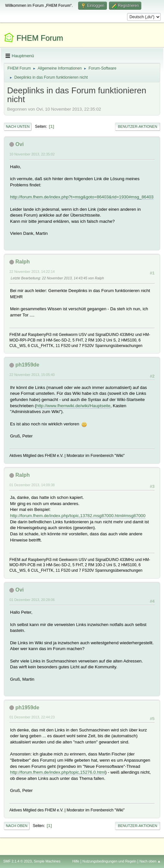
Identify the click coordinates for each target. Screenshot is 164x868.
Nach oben (17, 826)
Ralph (22, 262)
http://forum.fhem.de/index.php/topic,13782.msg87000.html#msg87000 (78, 516)
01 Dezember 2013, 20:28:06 (32, 600)
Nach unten (18, 127)
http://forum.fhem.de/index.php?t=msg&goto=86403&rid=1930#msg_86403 (82, 197)
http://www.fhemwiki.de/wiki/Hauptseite (73, 406)
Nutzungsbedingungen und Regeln (109, 861)
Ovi (19, 144)
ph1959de (27, 365)
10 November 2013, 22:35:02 (32, 154)
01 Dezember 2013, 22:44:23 (32, 717)
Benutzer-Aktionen (138, 127)
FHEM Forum (40, 38)
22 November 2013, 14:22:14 (32, 272)
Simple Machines (47, 861)
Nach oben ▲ (150, 861)
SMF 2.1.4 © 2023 (18, 861)
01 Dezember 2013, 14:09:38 (32, 485)
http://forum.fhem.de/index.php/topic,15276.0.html (58, 772)
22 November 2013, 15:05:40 (32, 375)
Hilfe (76, 861)
